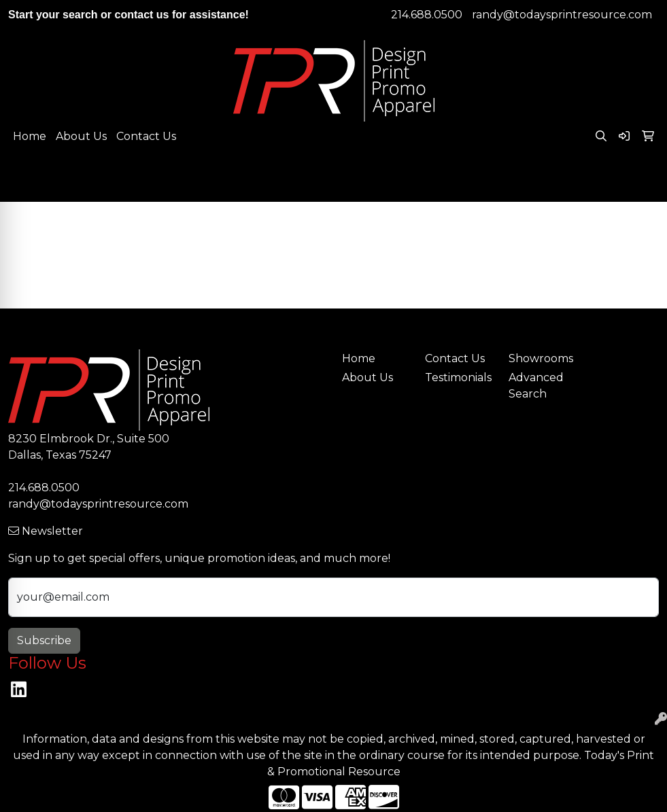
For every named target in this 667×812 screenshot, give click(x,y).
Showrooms (541, 358)
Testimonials (458, 377)
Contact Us (146, 136)
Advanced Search (536, 386)
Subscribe (44, 640)
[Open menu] (640, 182)
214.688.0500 (427, 15)
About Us (81, 136)
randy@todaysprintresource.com (562, 15)
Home (30, 136)
